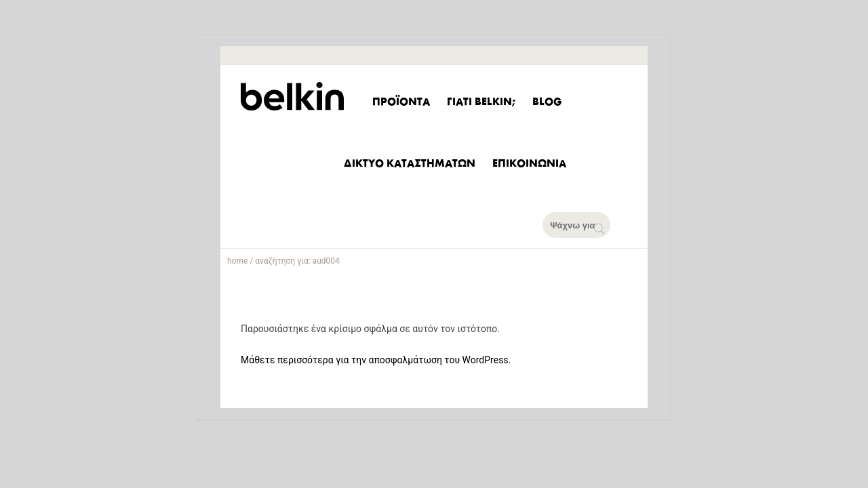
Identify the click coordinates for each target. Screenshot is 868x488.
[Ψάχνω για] (585, 225)
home (237, 261)
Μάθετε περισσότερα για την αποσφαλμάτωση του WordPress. (376, 360)
